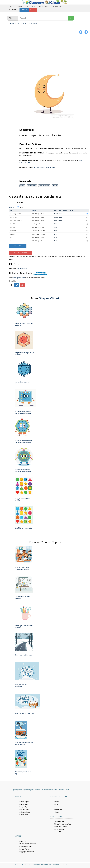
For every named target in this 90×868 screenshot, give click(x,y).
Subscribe (24, 10)
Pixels (34, 211)
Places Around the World (63, 824)
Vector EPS (13, 224)
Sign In (33, 10)
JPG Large (12, 227)
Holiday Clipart (25, 809)
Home (12, 7)
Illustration (57, 7)
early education (44, 186)
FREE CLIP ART (13, 217)
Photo (33, 7)
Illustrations (58, 809)
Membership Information (28, 844)
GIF (11, 241)
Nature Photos (59, 821)
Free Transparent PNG (15, 214)
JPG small (12, 234)
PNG (26, 7)
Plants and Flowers (61, 827)
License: (12, 207)
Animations (58, 807)
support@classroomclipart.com (44, 167)
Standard (22, 207)
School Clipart (24, 802)
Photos (57, 804)
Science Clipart (25, 812)
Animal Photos (59, 832)
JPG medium (13, 231)
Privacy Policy (24, 849)
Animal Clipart (24, 804)
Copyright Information (27, 852)
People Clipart (24, 807)
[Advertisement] (45, 50)
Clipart (19, 7)
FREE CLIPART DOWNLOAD (16, 221)
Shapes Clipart (31, 24)
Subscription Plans (18, 278)
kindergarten (32, 186)
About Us (23, 841)
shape (22, 186)
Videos (57, 812)
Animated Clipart (44, 7)
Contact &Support (26, 846)
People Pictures (60, 829)
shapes (55, 186)
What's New (24, 815)
